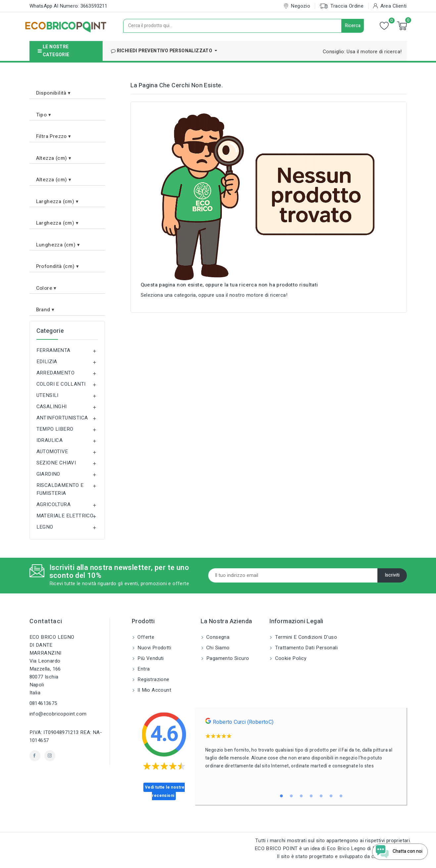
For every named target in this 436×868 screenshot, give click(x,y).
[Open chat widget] (397, 849)
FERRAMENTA (53, 350)
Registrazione (153, 679)
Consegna (217, 637)
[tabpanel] (301, 746)
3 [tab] (301, 796)
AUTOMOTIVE (52, 452)
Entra (143, 669)
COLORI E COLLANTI (61, 384)
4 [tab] (311, 796)
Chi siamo (217, 648)
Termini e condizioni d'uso (305, 637)
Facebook (35, 756)
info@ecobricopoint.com (58, 714)
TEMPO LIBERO (55, 429)
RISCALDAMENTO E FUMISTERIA (60, 489)
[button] (67, 91)
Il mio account (154, 690)
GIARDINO (48, 474)
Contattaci (46, 621)
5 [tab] (321, 796)
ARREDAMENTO (55, 373)
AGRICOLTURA (53, 504)
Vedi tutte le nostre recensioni (165, 791)
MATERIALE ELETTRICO (65, 516)
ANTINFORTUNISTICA (62, 418)
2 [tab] (291, 796)
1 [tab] (281, 796)
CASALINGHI (52, 407)
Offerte (145, 637)
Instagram (50, 756)
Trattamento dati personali (306, 648)
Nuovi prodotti (154, 648)
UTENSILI (48, 395)
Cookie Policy (290, 658)
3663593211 (94, 6)
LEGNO (45, 527)
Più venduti (150, 658)
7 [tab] (341, 796)
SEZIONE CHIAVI (56, 463)
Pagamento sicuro (227, 658)
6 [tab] (331, 796)
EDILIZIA (47, 362)
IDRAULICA (50, 440)
